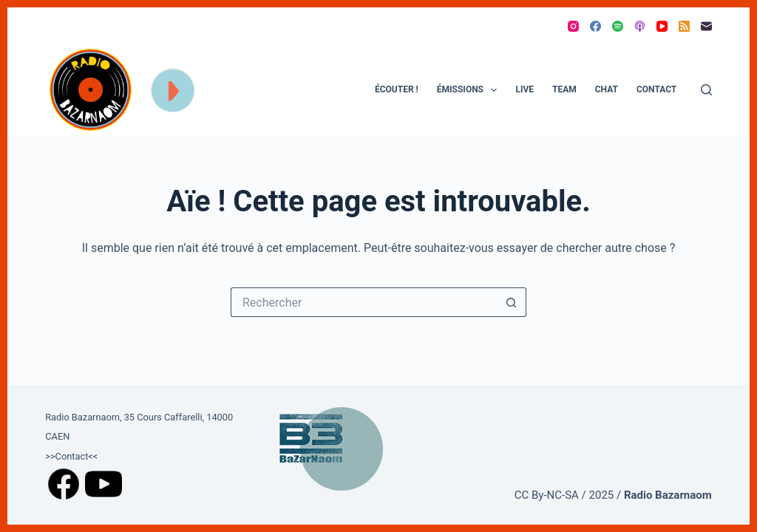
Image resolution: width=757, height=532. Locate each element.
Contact (656, 89)
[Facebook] (595, 26)
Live (525, 89)
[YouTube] (662, 26)
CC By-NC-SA (547, 495)
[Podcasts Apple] (640, 26)
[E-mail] (706, 26)
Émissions (470, 90)
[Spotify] (618, 26)
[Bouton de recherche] (512, 302)
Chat (607, 89)
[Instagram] (573, 26)
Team (564, 89)
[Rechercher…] (364, 302)
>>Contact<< (71, 456)
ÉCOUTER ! (397, 89)
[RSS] (684, 26)
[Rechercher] (706, 90)
